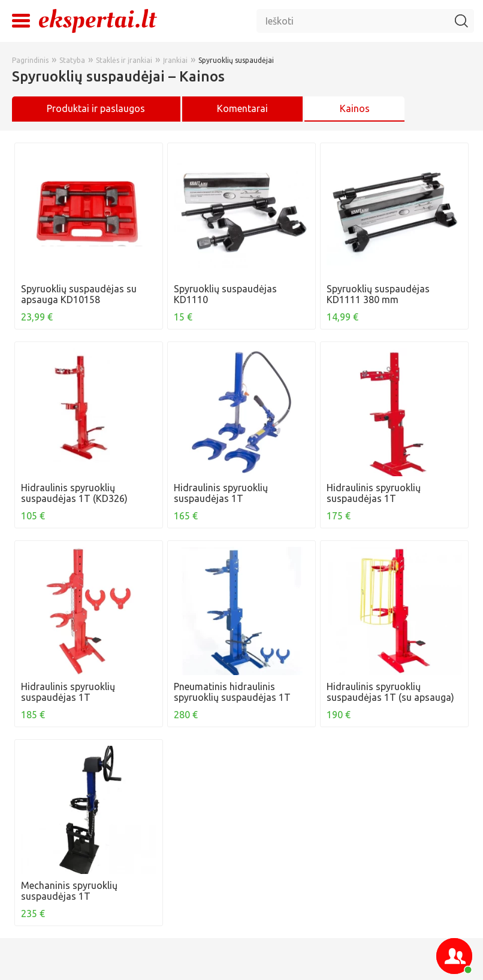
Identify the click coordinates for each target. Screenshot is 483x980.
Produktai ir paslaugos (96, 108)
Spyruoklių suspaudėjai (236, 60)
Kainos (355, 108)
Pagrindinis (30, 60)
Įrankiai (175, 60)
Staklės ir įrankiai (124, 60)
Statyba (72, 60)
